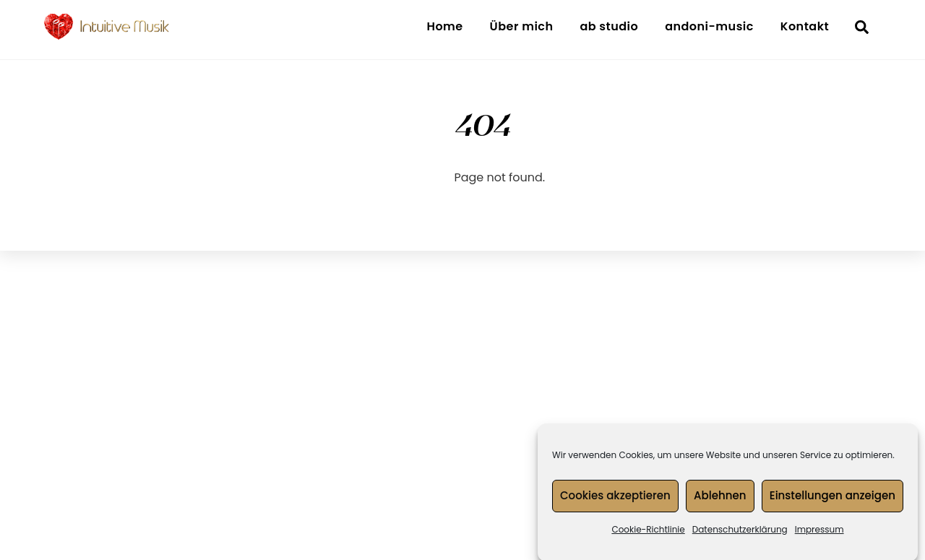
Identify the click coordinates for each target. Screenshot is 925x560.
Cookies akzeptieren (615, 500)
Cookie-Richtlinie (648, 533)
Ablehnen (720, 500)
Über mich (522, 26)
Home (444, 26)
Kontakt (805, 26)
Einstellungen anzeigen (832, 500)
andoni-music (709, 26)
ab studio (609, 26)
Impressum (819, 533)
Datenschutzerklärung (740, 533)
